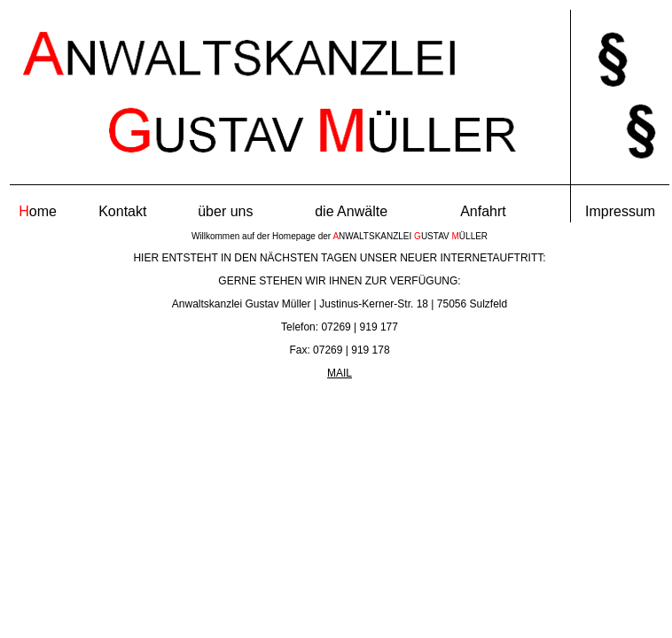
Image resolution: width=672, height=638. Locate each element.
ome (38, 211)
